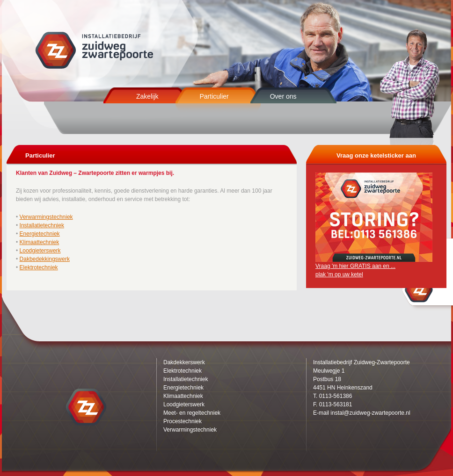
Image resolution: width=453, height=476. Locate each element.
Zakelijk (147, 96)
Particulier (214, 96)
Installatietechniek (42, 225)
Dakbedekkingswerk (45, 259)
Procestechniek (183, 421)
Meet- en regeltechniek (192, 413)
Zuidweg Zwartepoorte (95, 50)
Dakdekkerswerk (184, 362)
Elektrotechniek (39, 267)
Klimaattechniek (40, 242)
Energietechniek (40, 234)
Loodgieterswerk (40, 251)
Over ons (283, 96)
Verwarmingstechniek (46, 217)
